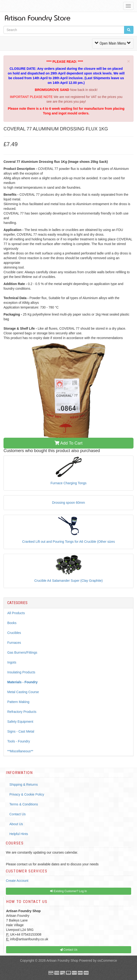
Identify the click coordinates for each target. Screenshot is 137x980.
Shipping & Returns (24, 785)
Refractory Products (22, 712)
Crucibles (14, 633)
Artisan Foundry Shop (62, 960)
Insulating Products (21, 672)
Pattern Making (18, 702)
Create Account (17, 881)
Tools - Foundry (19, 741)
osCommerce (107, 960)
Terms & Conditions (24, 804)
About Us (16, 824)
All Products (16, 613)
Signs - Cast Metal (21, 731)
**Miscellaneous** (20, 751)
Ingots (12, 662)
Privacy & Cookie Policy (27, 794)
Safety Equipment (20, 722)
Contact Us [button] (69, 950)
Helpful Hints (19, 834)
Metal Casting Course (23, 692)
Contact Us (18, 814)
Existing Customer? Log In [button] (68, 891)
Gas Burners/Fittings (22, 652)
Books (12, 623)
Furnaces (14, 643)
